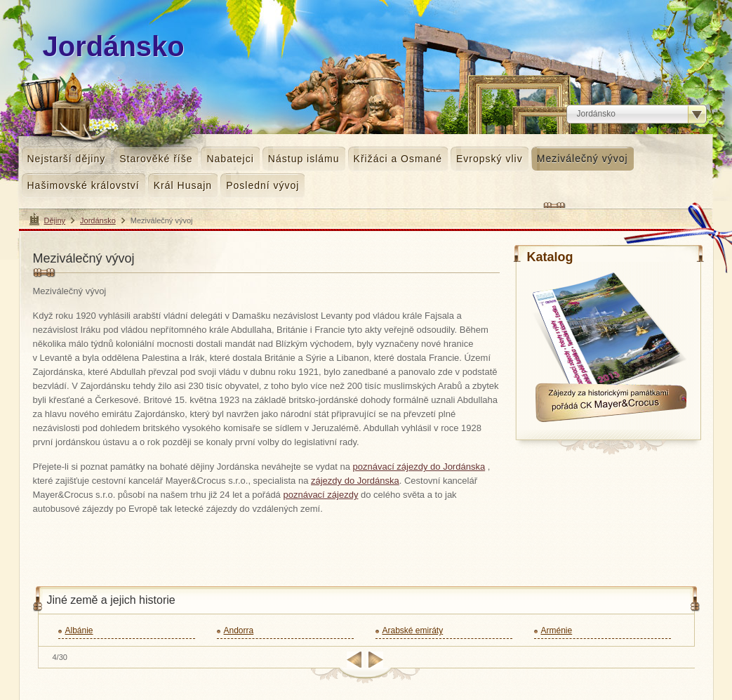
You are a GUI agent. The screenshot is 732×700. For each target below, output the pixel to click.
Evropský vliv (490, 159)
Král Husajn (183, 185)
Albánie (79, 630)
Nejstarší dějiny (67, 159)
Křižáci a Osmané (398, 159)
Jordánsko (98, 220)
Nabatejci (230, 159)
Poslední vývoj (262, 185)
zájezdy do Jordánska (355, 481)
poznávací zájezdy (320, 495)
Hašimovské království (84, 185)
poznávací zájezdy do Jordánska (419, 467)
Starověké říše (156, 159)
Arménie (557, 630)
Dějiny (55, 220)
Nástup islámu (304, 159)
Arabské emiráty (413, 630)
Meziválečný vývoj (583, 159)
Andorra (239, 630)
